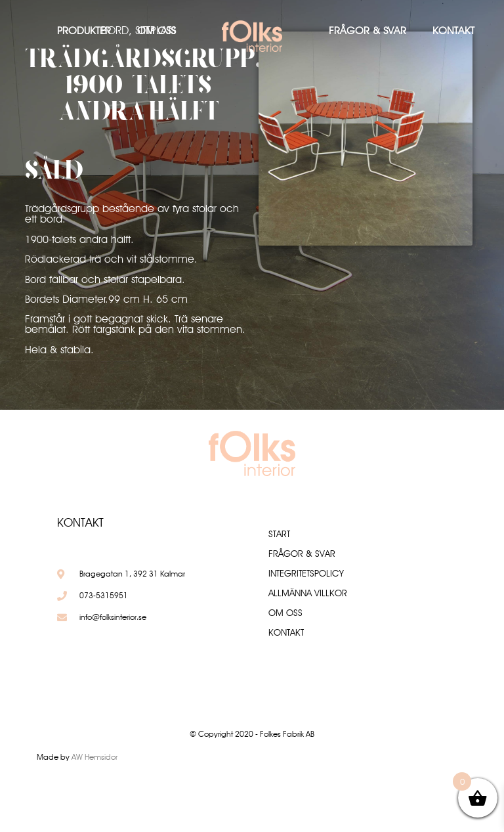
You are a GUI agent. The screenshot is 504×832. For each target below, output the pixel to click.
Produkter (84, 31)
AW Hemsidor (94, 757)
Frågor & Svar (367, 31)
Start (279, 534)
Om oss (156, 31)
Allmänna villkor (308, 593)
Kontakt (453, 31)
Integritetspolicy (306, 573)
